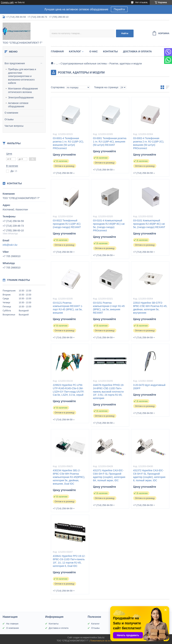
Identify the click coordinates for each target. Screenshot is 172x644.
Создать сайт (7, 2)
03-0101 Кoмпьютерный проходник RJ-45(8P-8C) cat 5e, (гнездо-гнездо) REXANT (149, 224)
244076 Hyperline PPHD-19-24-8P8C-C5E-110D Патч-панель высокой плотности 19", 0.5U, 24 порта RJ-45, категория (109, 392)
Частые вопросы (14, 126)
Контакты (110, 51)
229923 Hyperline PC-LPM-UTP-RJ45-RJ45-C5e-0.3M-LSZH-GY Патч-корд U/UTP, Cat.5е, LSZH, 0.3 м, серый (68, 390)
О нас (94, 51)
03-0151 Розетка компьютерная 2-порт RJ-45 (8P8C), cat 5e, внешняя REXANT (109, 308)
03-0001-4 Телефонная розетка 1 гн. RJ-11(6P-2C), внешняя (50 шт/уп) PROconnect (68, 143)
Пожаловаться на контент (103, 641)
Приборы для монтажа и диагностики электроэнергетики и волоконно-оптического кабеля (22, 76)
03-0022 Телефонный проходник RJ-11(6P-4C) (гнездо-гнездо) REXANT (67, 224)
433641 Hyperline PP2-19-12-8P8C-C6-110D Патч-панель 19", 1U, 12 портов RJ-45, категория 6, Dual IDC (69, 561)
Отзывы (9, 119)
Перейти (119, 9)
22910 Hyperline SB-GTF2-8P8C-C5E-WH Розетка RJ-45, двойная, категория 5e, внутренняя (150, 308)
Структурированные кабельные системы (84, 64)
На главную (12, 624)
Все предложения (15, 63)
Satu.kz (101, 638)
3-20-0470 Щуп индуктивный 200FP (149, 387)
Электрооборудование (21, 97)
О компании (11, 113)
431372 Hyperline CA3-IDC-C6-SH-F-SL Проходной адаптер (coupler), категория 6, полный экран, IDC (149, 475)
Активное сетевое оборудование (18, 105)
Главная (57, 51)
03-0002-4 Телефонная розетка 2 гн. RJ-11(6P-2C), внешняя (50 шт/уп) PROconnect (148, 143)
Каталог (75, 51)
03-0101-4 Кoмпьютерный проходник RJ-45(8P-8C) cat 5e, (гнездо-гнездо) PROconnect (109, 225)
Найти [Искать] (125, 33)
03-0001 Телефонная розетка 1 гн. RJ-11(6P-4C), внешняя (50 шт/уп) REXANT (110, 142)
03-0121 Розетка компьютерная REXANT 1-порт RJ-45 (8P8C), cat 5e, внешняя (68, 308)
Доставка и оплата (137, 51)
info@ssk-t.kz (10, 245)
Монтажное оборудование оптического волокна (23, 90)
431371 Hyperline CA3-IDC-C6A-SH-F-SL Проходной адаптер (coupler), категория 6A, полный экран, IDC (109, 475)
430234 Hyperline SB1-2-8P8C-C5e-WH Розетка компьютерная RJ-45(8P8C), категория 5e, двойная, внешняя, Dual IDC (69, 477)
